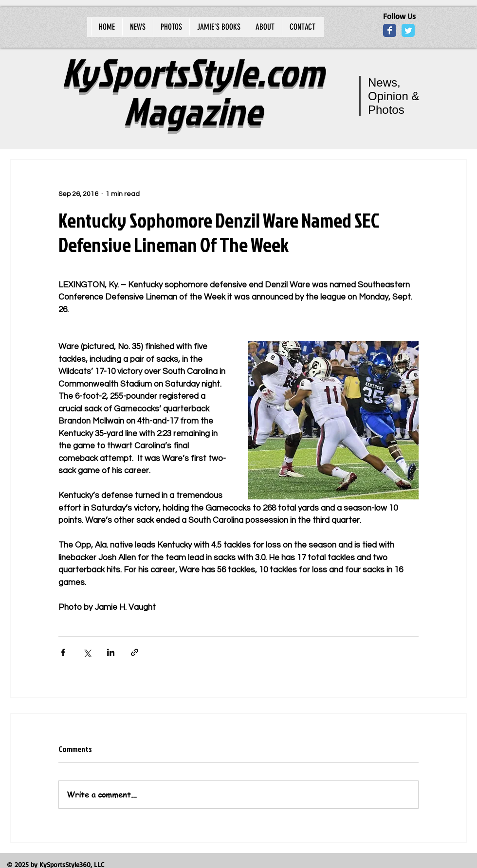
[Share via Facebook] (63, 652)
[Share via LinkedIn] (111, 652)
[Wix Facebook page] (390, 30)
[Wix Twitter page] (408, 30)
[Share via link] (135, 652)
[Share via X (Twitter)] (87, 652)
